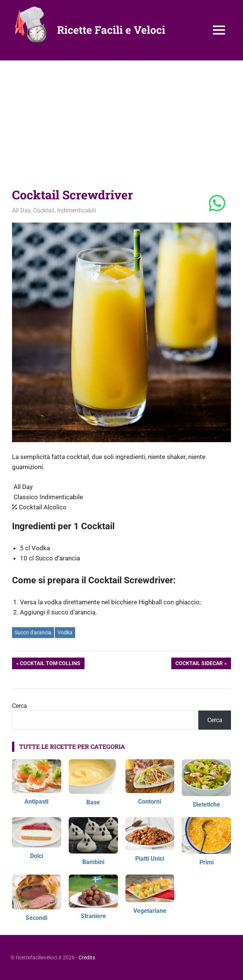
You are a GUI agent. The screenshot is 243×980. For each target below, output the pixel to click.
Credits (87, 957)
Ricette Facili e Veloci (111, 30)
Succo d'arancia (33, 632)
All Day (21, 210)
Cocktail (44, 210)
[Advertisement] (121, 117)
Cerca (20, 706)
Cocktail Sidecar (199, 664)
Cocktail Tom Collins (50, 664)
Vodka (65, 632)
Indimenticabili (77, 210)
